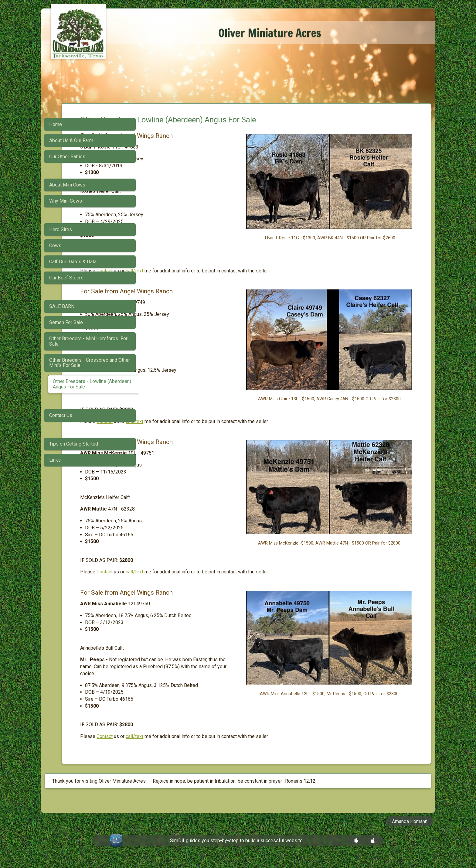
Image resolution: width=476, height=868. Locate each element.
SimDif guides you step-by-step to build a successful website (236, 847)
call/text (212, 271)
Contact (182, 271)
